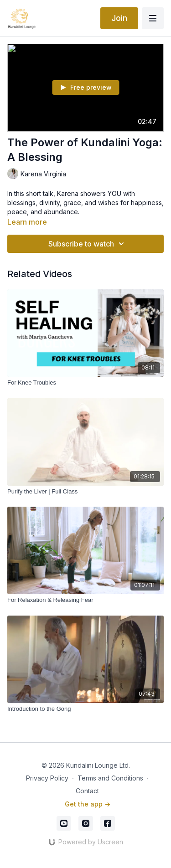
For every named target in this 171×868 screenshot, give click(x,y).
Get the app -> (88, 804)
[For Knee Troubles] (85, 383)
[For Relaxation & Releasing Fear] (85, 600)
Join (119, 18)
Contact (87, 791)
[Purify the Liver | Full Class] (85, 492)
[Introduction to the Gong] (85, 709)
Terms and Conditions (110, 778)
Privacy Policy (47, 778)
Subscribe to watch (88, 244)
